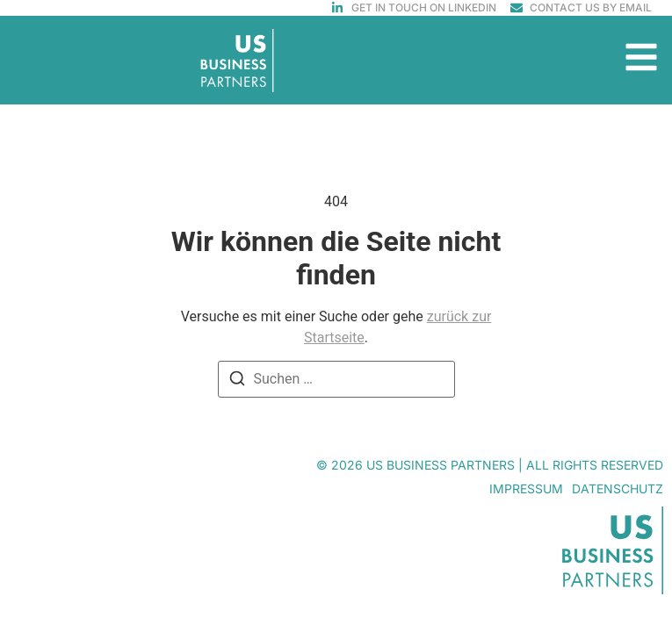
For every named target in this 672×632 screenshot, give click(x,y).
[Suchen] (237, 381)
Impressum (526, 488)
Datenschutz (618, 488)
